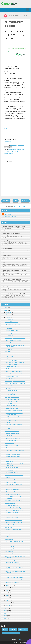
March (8, 600)
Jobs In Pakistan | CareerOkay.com (11, 633)
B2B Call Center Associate (12, 438)
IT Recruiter (9, 328)
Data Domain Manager (12, 513)
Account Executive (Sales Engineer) (15, 508)
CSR (4, 263)
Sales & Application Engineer (13, 494)
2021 (6, 608)
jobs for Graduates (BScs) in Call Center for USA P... (14, 414)
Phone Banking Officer (12, 470)
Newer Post (6, 201)
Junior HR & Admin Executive (13, 340)
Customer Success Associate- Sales (15, 485)
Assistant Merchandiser (12, 517)
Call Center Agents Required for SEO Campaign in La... (15, 394)
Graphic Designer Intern (9, 241)
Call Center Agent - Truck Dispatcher (15, 338)
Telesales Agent (10, 546)
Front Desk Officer (11, 554)
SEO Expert (9, 537)
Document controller (11, 388)
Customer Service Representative (14, 501)
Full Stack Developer (11, 386)
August (8, 588)
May (7, 595)
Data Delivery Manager (12, 505)
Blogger (19, 639)
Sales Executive (10, 551)
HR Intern (8, 354)
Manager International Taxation (14, 492)
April (7, 598)
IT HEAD (8, 369)
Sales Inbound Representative (13, 560)
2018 (6, 616)
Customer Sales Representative (14, 410)
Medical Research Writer (12, 562)
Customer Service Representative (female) (14, 294)
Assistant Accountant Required (14, 489)
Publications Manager (11, 356)
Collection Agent (10, 436)
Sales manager (9, 461)
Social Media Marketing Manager (14, 575)
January (8, 605)
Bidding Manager (10, 503)
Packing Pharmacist (11, 319)
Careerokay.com (9, 141)
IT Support (8, 532)
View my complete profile (9, 216)
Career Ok (11, 150)
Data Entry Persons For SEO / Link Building (14, 226)
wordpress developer (8, 248)
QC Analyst (9, 349)
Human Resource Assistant (13, 565)
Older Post (25, 201)
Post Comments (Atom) (19, 206)
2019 (6, 613)
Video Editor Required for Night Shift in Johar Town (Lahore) (14, 271)
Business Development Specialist (14, 475)
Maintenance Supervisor (12, 408)
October (8, 317)
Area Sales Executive (11, 480)
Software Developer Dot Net (13, 529)
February (8, 603)
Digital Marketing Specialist (13, 454)
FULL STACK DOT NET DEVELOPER (13, 24)
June (7, 593)
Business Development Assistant (14, 542)
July (7, 590)
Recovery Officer (10, 379)
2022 (6, 310)
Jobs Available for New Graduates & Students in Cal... (15, 557)
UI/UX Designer (7, 256)
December (9, 312)
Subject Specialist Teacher (12, 397)
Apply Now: (8, 128)
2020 (6, 611)
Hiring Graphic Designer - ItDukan (12, 279)
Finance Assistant (10, 459)
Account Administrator (12, 322)
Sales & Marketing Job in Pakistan (11, 233)
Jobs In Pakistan (23, 629)
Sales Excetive (9, 539)
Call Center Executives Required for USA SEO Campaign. (15, 359)
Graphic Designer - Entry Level (13, 371)
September (9, 585)
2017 (6, 618)
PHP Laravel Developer (12, 331)
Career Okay (18, 150)
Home (16, 201)
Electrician (5, 286)
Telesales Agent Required (12, 333)
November (9, 315)
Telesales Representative (12, 431)
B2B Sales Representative (12, 366)
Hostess (8, 477)
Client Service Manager (12, 445)
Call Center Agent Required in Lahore (15, 383)
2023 (6, 308)
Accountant (9, 527)
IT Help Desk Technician (12, 343)
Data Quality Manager (11, 525)
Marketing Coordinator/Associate (15, 448)
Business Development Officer (14, 520)
